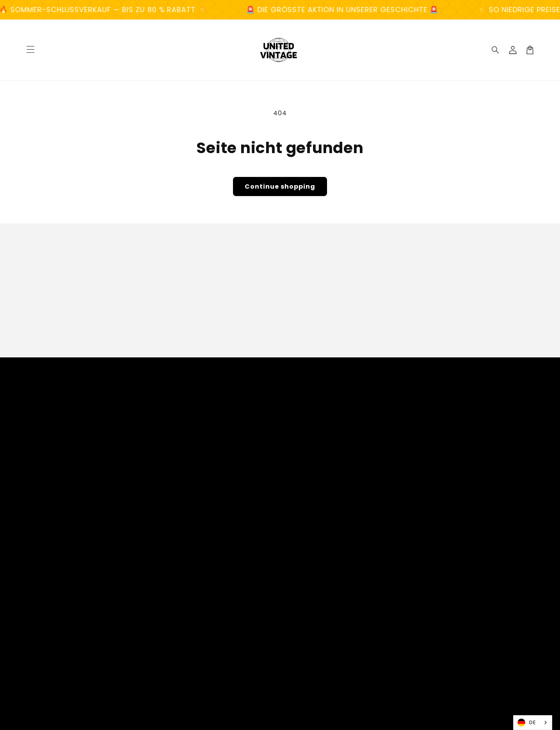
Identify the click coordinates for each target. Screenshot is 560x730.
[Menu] (30, 50)
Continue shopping (280, 187)
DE (527, 723)
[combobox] (533, 723)
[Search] (496, 50)
